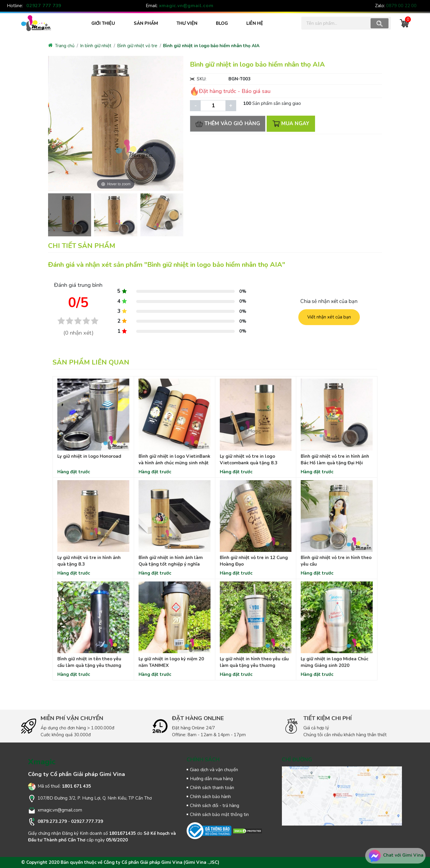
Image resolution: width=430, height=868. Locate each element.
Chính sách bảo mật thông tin (219, 815)
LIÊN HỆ (255, 23)
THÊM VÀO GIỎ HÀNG (228, 124)
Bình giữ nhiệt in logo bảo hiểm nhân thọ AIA (211, 46)
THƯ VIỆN (187, 23)
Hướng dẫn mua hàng (211, 779)
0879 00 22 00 (401, 6)
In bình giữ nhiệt (96, 46)
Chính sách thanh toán (212, 788)
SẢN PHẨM (146, 23)
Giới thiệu (103, 23)
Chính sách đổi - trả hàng (215, 806)
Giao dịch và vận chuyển (214, 770)
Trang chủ (61, 46)
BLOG (222, 23)
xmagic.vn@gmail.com (186, 6)
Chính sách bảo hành (210, 797)
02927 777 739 (44, 6)
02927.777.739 (87, 821)
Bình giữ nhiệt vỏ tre (137, 46)
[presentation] (50, 214)
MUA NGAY (291, 124)
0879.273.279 (52, 821)
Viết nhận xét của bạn (329, 317)
